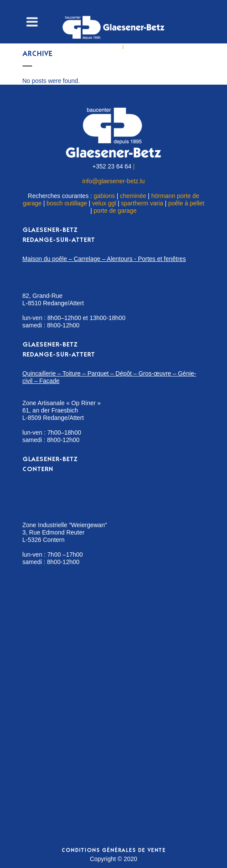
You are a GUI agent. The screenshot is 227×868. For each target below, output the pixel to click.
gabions (104, 196)
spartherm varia (142, 203)
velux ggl (104, 203)
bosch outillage (67, 203)
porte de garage (115, 211)
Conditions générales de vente (114, 851)
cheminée (133, 196)
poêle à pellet (186, 203)
